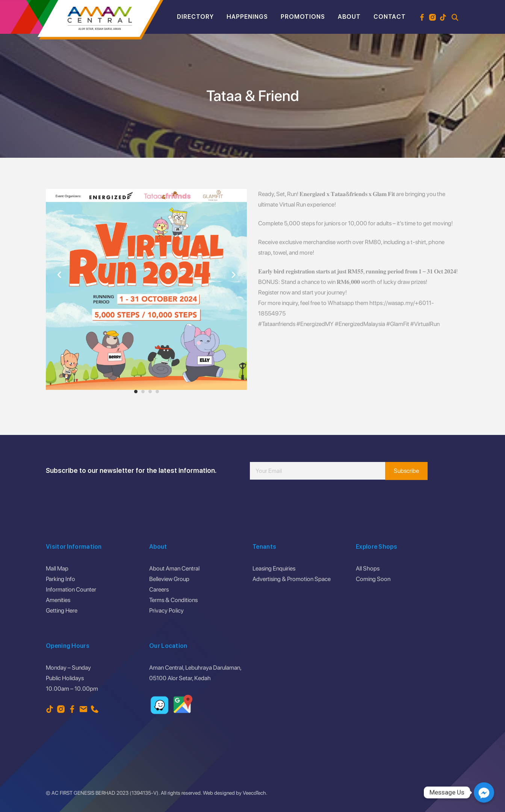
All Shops (368, 568)
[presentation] (307, 502)
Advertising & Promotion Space (292, 579)
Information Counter (71, 589)
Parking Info (60, 579)
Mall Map (57, 568)
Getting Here (62, 611)
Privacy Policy (166, 611)
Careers (159, 589)
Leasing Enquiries (274, 568)
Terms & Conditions (173, 600)
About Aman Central (174, 568)
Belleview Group (169, 579)
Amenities (58, 600)
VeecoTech (254, 793)
